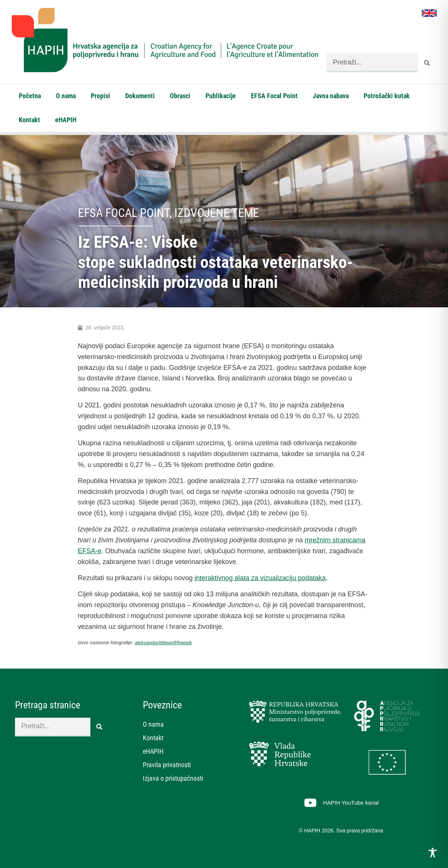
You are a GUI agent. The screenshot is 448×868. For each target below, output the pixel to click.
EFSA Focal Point (274, 96)
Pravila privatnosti (167, 765)
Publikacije (221, 96)
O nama (66, 96)
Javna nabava (331, 96)
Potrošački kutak (387, 96)
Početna (30, 96)
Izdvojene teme (217, 213)
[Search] (427, 63)
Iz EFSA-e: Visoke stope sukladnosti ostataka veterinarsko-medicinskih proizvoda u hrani (215, 262)
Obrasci (180, 96)
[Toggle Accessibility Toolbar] (433, 853)
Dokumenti (140, 96)
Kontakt (29, 120)
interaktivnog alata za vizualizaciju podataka (260, 578)
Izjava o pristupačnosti (173, 778)
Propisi (100, 96)
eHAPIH (66, 120)
